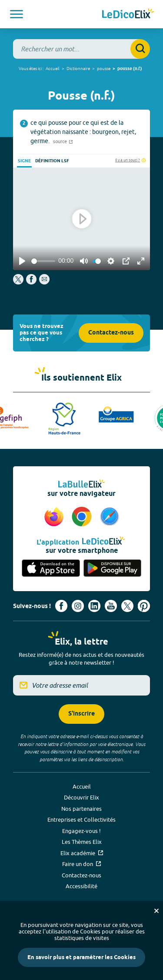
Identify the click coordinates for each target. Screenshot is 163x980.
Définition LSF (52, 161)
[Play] (22, 261)
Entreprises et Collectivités (81, 819)
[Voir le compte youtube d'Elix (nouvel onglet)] (111, 606)
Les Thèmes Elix (82, 842)
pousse (104, 68)
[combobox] (81, 49)
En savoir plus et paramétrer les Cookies (81, 957)
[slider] (43, 261)
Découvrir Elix (81, 797)
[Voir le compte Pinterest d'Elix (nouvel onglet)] (144, 606)
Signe (24, 161)
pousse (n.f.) (130, 69)
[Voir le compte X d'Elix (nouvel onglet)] (127, 606)
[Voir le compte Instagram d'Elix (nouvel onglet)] (78, 606)
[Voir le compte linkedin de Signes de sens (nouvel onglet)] (94, 606)
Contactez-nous (111, 333)
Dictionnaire (78, 68)
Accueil (53, 68)
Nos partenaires (81, 809)
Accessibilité (81, 886)
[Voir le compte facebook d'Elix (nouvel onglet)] (61, 606)
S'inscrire (81, 714)
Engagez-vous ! (81, 831)
